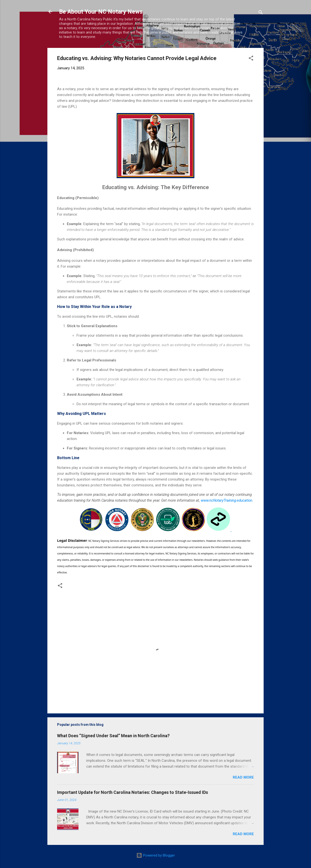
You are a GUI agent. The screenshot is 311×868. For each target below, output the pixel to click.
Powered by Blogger (156, 855)
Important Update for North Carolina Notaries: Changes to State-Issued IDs (133, 792)
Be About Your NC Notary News (101, 12)
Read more (243, 777)
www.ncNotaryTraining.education (226, 500)
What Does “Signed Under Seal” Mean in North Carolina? (113, 736)
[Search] (261, 13)
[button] (251, 59)
